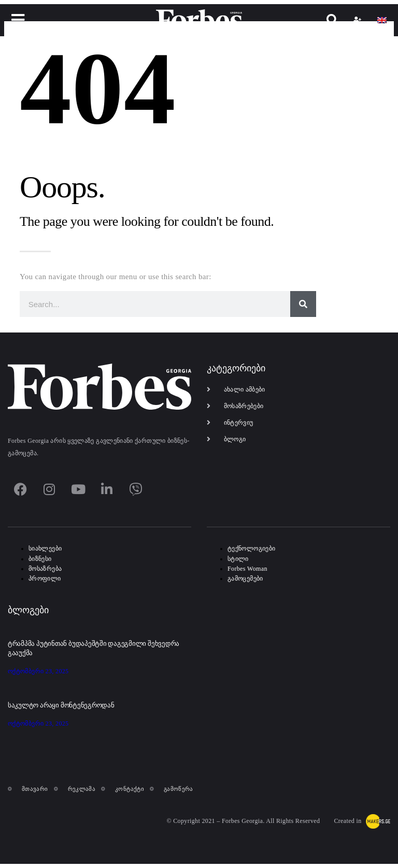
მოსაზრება (45, 569)
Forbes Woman (247, 569)
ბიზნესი (40, 559)
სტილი (238, 559)
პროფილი (45, 578)
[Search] (303, 304)
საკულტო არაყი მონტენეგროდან (61, 705)
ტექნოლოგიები (251, 548)
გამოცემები (245, 578)
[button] (18, 20)
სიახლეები (45, 548)
